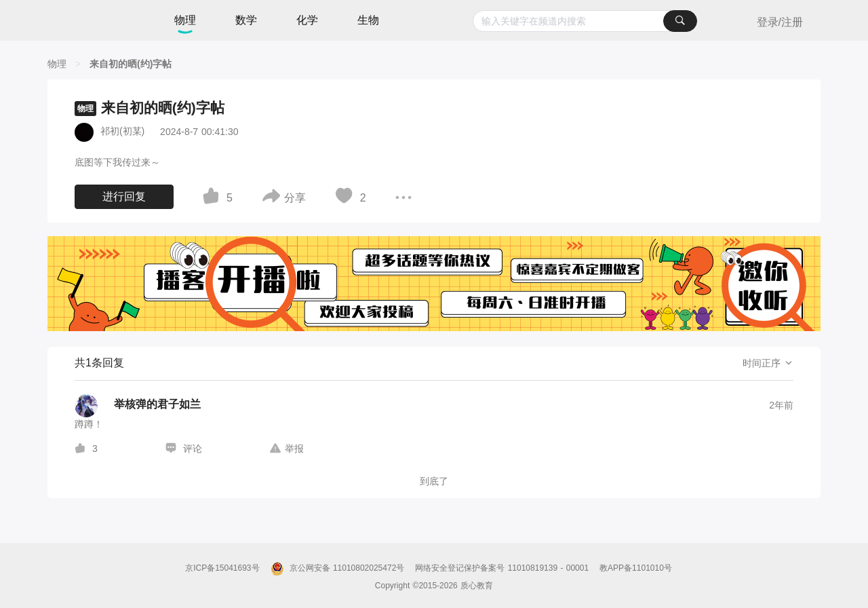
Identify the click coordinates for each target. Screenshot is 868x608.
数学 (246, 20)
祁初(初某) (122, 131)
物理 (185, 20)
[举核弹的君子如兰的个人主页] (138, 406)
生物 (368, 20)
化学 (307, 20)
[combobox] (585, 21)
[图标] (213, 198)
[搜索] (680, 21)
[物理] (57, 64)
